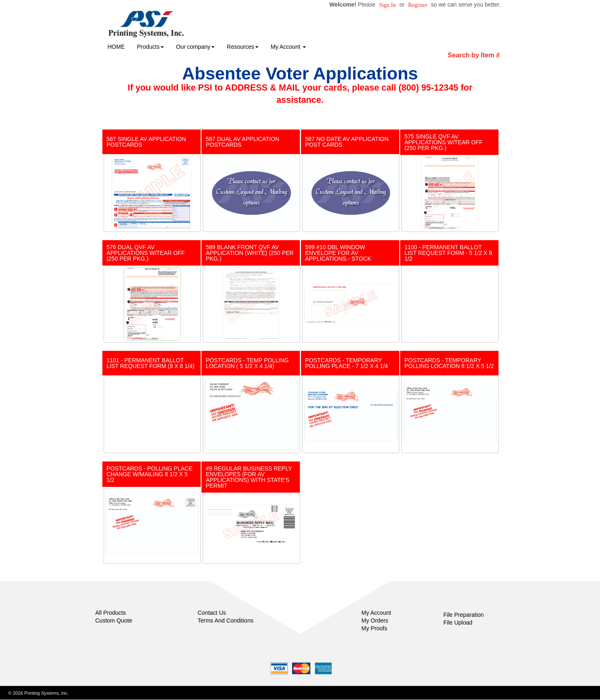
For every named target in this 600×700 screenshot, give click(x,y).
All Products (111, 613)
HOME (116, 47)
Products (151, 47)
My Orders (375, 620)
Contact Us (212, 613)
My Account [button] (288, 47)
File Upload (458, 623)
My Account (376, 613)
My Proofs (375, 628)
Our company (195, 47)
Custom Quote (114, 620)
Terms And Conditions (226, 620)
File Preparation (464, 615)
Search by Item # (474, 55)
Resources (243, 47)
